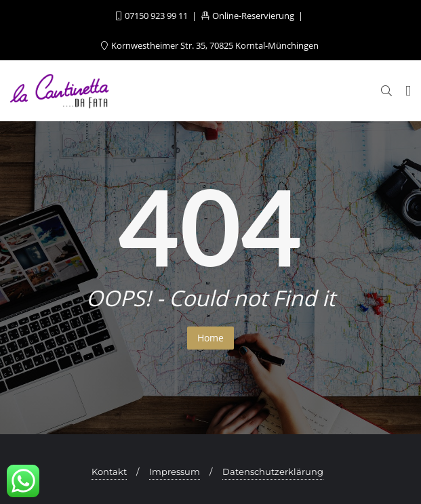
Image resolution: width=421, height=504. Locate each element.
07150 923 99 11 (153, 16)
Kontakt (109, 471)
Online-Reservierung (249, 16)
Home (210, 338)
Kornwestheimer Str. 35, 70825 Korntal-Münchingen (210, 45)
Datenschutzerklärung (273, 471)
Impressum (175, 471)
